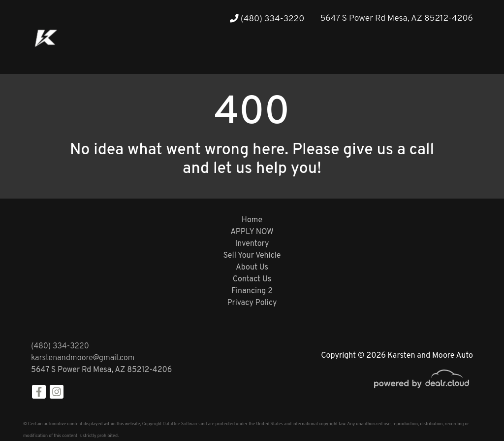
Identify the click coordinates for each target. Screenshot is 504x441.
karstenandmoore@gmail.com (83, 358)
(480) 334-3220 (267, 19)
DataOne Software (181, 424)
